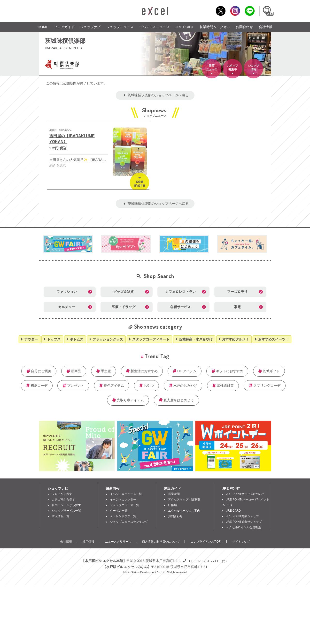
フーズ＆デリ (237, 292)
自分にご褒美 (41, 371)
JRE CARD (233, 511)
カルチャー (67, 307)
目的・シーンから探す (66, 505)
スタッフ (232, 68)
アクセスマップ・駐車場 (184, 500)
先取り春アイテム (130, 400)
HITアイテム (187, 371)
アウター (31, 339)
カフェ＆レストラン (180, 292)
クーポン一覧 (119, 511)
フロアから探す (62, 494)
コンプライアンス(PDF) (206, 542)
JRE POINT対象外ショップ (244, 522)
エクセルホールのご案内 (184, 511)
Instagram (235, 11)
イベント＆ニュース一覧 (126, 494)
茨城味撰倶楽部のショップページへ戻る (158, 95)
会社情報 (265, 27)
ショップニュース (120, 27)
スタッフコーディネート (151, 339)
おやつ (149, 386)
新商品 (76, 371)
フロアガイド (64, 27)
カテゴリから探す (63, 500)
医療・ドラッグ (124, 307)
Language (268, 11)
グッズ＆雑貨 (124, 292)
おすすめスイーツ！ (273, 339)
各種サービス (180, 307)
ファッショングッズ (108, 339)
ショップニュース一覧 (124, 505)
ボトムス (77, 339)
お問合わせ (244, 27)
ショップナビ (90, 27)
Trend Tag (157, 356)
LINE (250, 11)
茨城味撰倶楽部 (65, 41)
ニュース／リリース (118, 542)
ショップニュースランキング (129, 522)
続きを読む (58, 165)
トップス (54, 339)
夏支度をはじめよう (179, 400)
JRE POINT (185, 27)
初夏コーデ (39, 386)
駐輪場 (172, 505)
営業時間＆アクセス (215, 27)
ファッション (67, 292)
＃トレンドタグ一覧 (123, 516)
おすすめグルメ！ (235, 339)
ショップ (253, 68)
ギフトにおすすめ (230, 371)
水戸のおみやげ (185, 386)
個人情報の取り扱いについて (161, 542)
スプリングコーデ (267, 386)
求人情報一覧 (61, 516)
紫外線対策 (225, 386)
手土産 (106, 371)
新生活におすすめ (144, 371)
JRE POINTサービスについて (245, 494)
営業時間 (174, 494)
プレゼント (76, 386)
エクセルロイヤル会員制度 (244, 527)
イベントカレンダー (123, 500)
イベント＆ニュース (155, 27)
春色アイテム (114, 386)
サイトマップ (241, 542)
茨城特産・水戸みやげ (196, 339)
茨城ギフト (271, 371)
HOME (43, 27)
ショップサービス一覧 (66, 511)
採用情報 (88, 542)
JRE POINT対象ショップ (243, 516)
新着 (212, 68)
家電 (237, 307)
